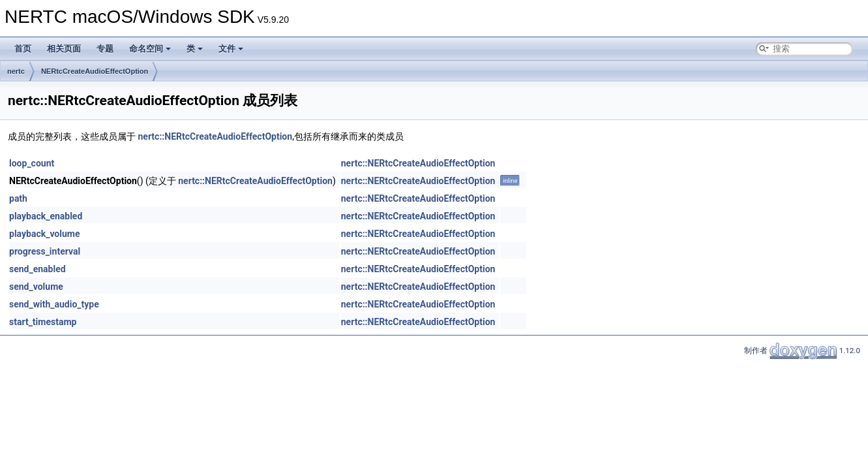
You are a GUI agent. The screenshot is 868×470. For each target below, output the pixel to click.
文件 (231, 49)
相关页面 (64, 49)
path (18, 198)
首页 (23, 49)
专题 (105, 49)
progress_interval (45, 251)
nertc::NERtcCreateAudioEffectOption (215, 136)
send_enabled (37, 269)
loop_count (32, 163)
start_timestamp (43, 322)
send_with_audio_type (54, 304)
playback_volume (45, 234)
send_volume (36, 287)
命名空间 (150, 49)
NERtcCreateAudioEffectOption (95, 71)
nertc (16, 71)
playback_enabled (46, 216)
